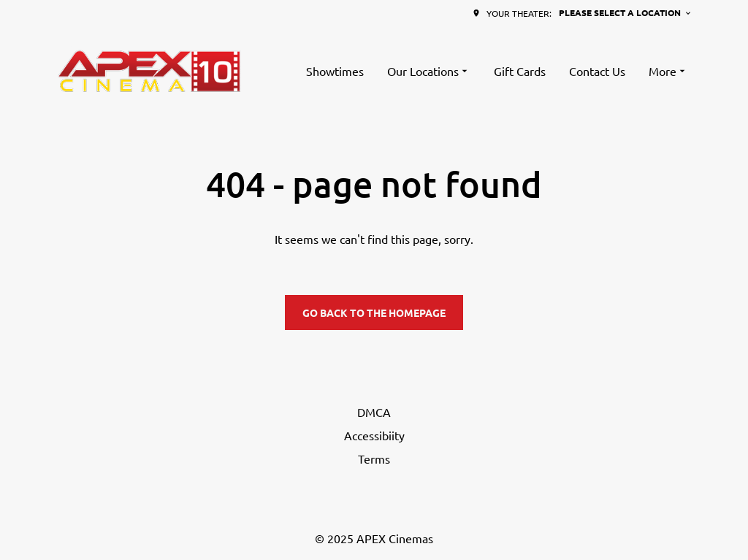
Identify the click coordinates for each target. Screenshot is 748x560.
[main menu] (497, 71)
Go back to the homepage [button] (374, 312)
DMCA (374, 412)
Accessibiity (374, 435)
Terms (374, 459)
